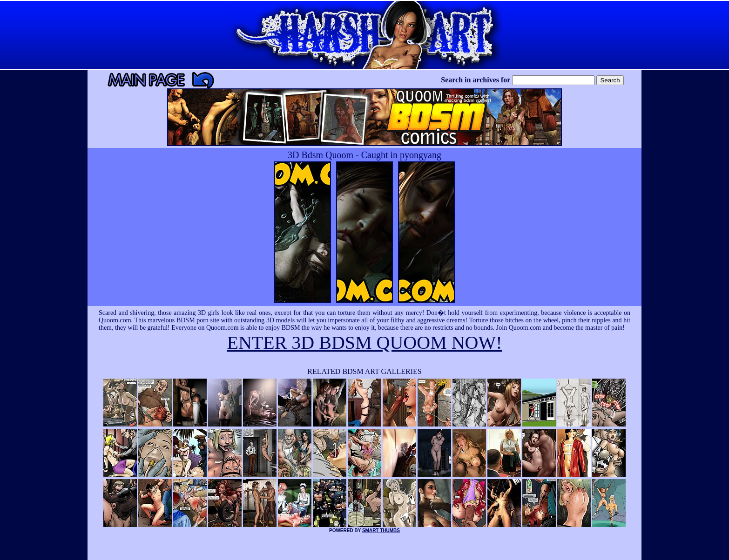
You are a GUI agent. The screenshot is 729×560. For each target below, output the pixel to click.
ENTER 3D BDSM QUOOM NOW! (364, 343)
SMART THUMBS (381, 530)
